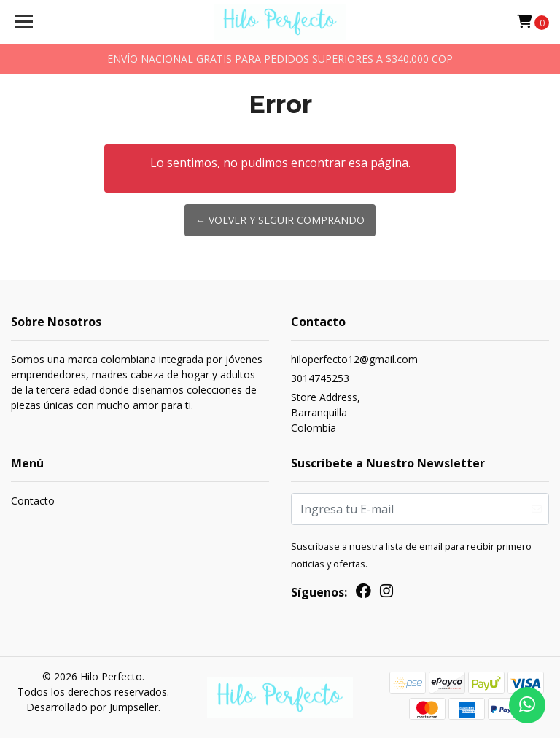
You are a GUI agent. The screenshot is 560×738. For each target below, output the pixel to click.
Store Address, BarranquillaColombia (326, 412)
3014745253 (320, 378)
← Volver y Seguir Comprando (280, 220)
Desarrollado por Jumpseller (92, 707)
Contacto (33, 501)
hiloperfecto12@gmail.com (354, 359)
